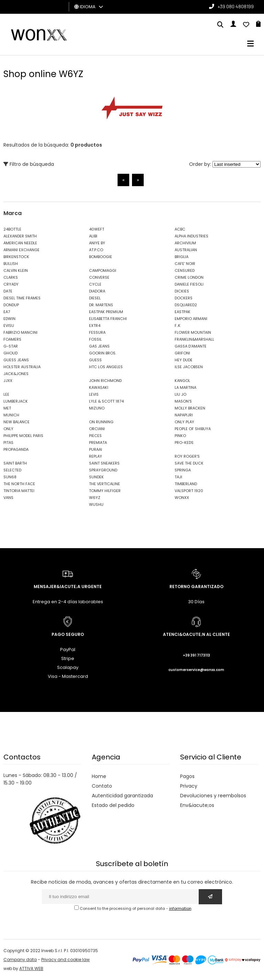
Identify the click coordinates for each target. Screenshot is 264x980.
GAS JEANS (99, 346)
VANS (8, 498)
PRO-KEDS (184, 443)
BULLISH (11, 264)
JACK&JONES (16, 374)
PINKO (180, 436)
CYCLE (95, 284)
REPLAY (96, 456)
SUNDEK (96, 477)
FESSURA (97, 332)
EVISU (9, 326)
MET (7, 408)
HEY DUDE (184, 360)
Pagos (187, 776)
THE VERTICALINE (104, 484)
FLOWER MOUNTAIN (193, 332)
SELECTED (12, 470)
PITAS (8, 443)
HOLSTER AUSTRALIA (22, 367)
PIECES (95, 436)
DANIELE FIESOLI (189, 284)
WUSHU (96, 504)
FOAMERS (12, 339)
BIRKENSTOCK (16, 257)
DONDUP (11, 305)
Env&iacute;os (197, 805)
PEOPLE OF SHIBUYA (193, 429)
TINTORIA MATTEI (19, 491)
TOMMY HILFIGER (105, 491)
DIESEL (95, 298)
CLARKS (11, 277)
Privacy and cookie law (65, 960)
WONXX (182, 498)
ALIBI (93, 236)
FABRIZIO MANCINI (20, 332)
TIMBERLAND (186, 484)
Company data (20, 960)
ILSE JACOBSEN (189, 367)
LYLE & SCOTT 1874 (106, 401)
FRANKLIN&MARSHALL (194, 339)
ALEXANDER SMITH (20, 236)
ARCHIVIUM (185, 243)
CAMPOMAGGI (103, 270)
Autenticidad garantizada (122, 796)
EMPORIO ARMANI (191, 319)
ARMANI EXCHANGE (21, 250)
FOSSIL (95, 339)
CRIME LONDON (189, 277)
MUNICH (11, 415)
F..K (178, 326)
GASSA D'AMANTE (191, 346)
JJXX (8, 381)
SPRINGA (183, 470)
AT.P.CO (96, 250)
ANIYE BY (97, 243)
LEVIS (94, 394)
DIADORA (97, 291)
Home (99, 776)
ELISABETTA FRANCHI (108, 319)
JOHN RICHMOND (105, 381)
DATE (8, 291)
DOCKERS (184, 298)
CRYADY (11, 284)
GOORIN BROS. (103, 353)
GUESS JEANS (16, 360)
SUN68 (10, 477)
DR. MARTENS (101, 305)
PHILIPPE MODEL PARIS (23, 436)
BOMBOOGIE (101, 257)
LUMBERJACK (16, 401)
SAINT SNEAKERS (104, 463)
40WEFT (97, 229)
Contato (102, 786)
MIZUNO (97, 408)
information (180, 908)
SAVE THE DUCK (189, 463)
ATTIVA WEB (31, 968)
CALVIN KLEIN (16, 270)
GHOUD (10, 353)
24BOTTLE (12, 229)
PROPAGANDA (16, 449)
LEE (6, 394)
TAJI (178, 477)
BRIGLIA (181, 257)
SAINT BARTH (15, 463)
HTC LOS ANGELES (106, 367)
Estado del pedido (113, 805)
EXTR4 (95, 326)
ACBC (180, 229)
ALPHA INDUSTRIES (191, 236)
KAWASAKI (99, 387)
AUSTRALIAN (186, 250)
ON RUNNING (101, 422)
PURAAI (96, 449)
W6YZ (95, 498)
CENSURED (185, 270)
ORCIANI (97, 429)
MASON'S (183, 401)
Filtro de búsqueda (29, 164)
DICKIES (182, 291)
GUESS (95, 360)
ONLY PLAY (184, 422)
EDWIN (9, 319)
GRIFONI (182, 353)
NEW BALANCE (16, 422)
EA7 (7, 312)
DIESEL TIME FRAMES (22, 298)
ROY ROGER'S (187, 456)
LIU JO (180, 394)
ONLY (8, 429)
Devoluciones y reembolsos (213, 796)
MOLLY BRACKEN (190, 408)
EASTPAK (183, 312)
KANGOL (182, 381)
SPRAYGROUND (103, 470)
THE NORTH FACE (19, 484)
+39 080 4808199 (236, 6)
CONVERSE (99, 277)
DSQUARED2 (186, 305)
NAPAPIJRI (184, 415)
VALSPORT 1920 (189, 491)
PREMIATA (98, 443)
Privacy (189, 786)
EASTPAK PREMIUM (106, 312)
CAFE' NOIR (185, 264)
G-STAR (11, 346)
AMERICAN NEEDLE (20, 243)
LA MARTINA (185, 387)
